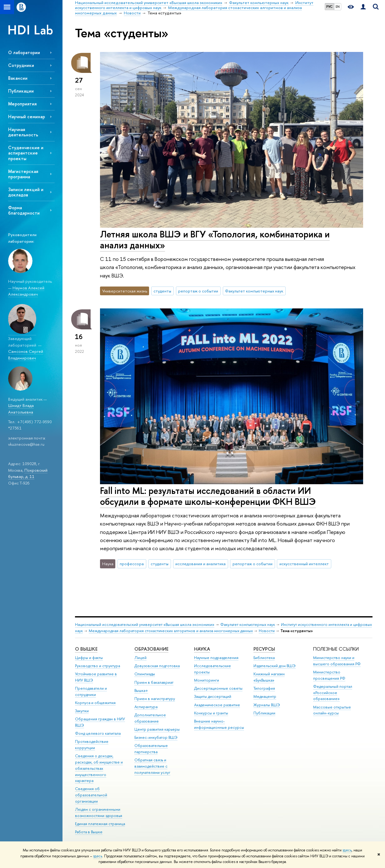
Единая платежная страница (100, 824)
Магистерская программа (23, 174)
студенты (162, 291)
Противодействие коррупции (92, 745)
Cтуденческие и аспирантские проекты (26, 153)
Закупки (82, 711)
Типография (264, 688)
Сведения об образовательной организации (91, 795)
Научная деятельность (23, 132)
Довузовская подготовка (157, 666)
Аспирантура (146, 707)
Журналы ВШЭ (267, 705)
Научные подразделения (216, 658)
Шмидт (15, 405)
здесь (347, 850)
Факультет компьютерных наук (254, 291)
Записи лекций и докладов (26, 192)
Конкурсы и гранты (211, 713)
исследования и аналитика (200, 564)
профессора (132, 564)
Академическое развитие (217, 705)
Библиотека (264, 658)
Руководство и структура (97, 666)
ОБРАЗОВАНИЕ (151, 649)
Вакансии (18, 78)
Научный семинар (27, 117)
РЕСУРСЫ (264, 649)
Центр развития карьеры (157, 729)
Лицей (140, 658)
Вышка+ (141, 690)
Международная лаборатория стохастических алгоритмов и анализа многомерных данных (171, 631)
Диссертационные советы (218, 688)
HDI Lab (30, 30)
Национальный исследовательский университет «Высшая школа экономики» (145, 624)
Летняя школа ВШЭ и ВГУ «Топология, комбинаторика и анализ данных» (215, 240)
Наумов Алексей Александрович (26, 291)
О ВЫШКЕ (86, 649)
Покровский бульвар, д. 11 (28, 473)
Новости (267, 631)
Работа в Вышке (89, 832)
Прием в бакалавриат (154, 682)
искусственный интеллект (304, 564)
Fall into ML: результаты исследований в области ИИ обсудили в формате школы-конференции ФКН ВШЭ (208, 496)
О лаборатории (24, 52)
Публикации (21, 91)
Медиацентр (265, 696)
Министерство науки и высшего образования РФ (337, 661)
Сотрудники (21, 65)
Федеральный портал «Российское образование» (333, 693)
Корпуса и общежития (95, 703)
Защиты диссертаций (213, 696)
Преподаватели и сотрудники (91, 691)
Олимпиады (145, 674)
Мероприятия (22, 104)
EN (338, 7)
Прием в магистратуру (155, 699)
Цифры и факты (89, 658)
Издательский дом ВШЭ (275, 666)
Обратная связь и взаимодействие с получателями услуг (152, 766)
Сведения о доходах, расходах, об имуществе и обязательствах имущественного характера (99, 768)
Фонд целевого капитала (98, 733)
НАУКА (202, 649)
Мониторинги (207, 680)
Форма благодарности (24, 210)
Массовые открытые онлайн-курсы (332, 710)
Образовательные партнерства (151, 749)
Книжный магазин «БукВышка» (269, 677)
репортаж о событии (198, 291)
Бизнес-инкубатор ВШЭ (156, 737)
